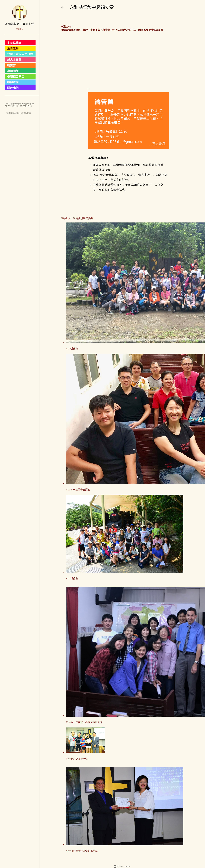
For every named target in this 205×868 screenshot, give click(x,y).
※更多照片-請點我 (82, 218)
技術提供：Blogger (122, 866)
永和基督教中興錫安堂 (92, 7)
